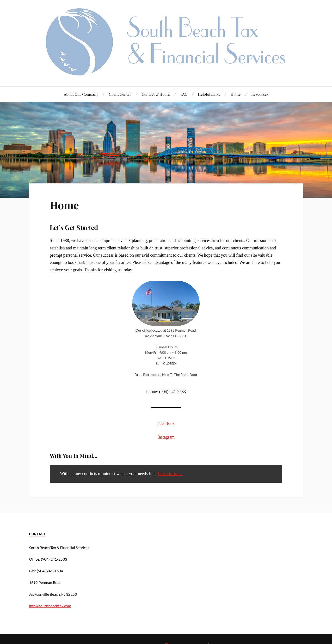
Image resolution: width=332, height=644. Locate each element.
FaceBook (166, 423)
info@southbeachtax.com (50, 606)
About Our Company (81, 94)
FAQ (184, 94)
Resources (260, 94)
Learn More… (170, 474)
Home (236, 94)
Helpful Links (209, 94)
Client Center (120, 94)
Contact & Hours (156, 94)
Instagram (166, 437)
